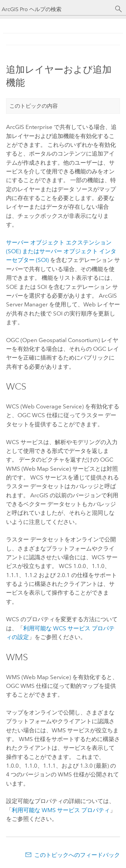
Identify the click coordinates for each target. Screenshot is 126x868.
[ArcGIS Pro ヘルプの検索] (56, 9)
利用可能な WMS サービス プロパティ (61, 810)
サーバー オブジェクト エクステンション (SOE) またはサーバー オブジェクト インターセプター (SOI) (61, 251)
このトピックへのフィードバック (77, 855)
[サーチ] (119, 9)
